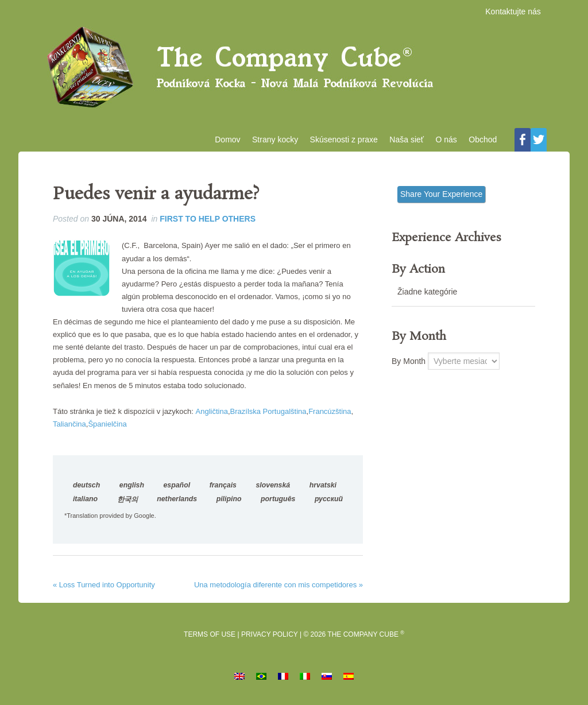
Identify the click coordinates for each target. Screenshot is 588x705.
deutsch (86, 487)
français (223, 487)
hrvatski (323, 487)
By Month (409, 363)
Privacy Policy (270, 637)
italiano (85, 501)
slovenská (273, 487)
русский (329, 501)
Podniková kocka (294, 69)
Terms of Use (210, 637)
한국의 (127, 501)
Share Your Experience (441, 196)
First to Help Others (208, 220)
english (132, 487)
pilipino (229, 501)
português (278, 501)
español (177, 487)
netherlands (177, 501)
